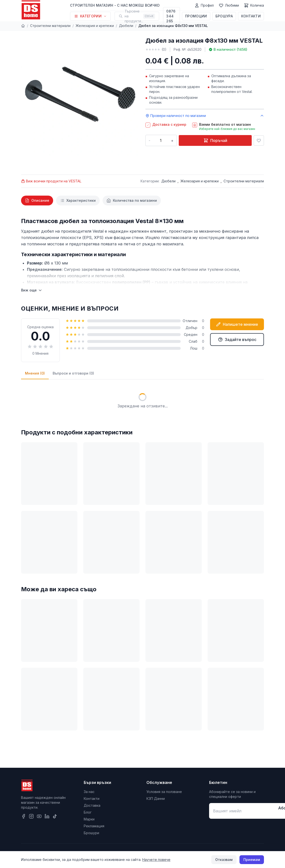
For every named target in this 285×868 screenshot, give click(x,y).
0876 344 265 (171, 16)
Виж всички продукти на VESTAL (51, 181)
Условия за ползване (164, 792)
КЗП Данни (156, 799)
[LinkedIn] (47, 816)
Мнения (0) (35, 373)
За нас (89, 792)
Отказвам (224, 860)
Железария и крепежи (95, 26)
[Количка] (254, 5)
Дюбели (126, 26)
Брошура (224, 16)
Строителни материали (50, 26)
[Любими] (229, 5)
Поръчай (215, 140)
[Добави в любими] (259, 140)
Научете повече (156, 860)
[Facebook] (24, 816)
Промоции (196, 16)
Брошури (91, 833)
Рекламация (94, 826)
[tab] (37, 201)
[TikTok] (55, 816)
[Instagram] (31, 816)
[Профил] (204, 5)
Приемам (252, 860)
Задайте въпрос (237, 340)
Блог (88, 812)
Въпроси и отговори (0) (73, 373)
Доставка (92, 805)
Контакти (251, 16)
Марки (89, 819)
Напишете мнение (237, 324)
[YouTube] (39, 816)
